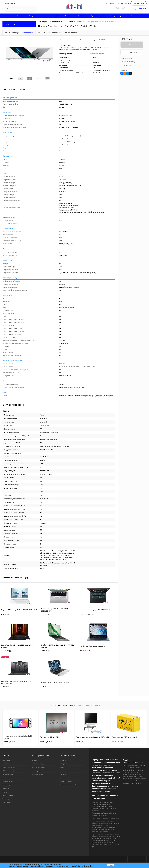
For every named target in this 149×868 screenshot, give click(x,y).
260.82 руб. (46, 742)
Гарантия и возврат (97, 16)
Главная (20, 16)
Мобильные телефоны (10, 771)
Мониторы (6, 788)
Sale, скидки (6, 760)
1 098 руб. (10, 742)
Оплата (56, 16)
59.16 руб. (118, 742)
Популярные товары (38, 764)
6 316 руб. (20, 616)
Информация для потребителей (121, 16)
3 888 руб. (20, 688)
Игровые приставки (9, 767)
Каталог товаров (19, 24)
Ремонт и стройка (8, 795)
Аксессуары (6, 778)
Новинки (34, 760)
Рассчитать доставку (128, 62)
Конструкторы (7, 785)
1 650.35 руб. (59, 616)
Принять (111, 865)
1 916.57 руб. (59, 688)
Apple (95, 57)
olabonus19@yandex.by (133, 762)
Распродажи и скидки (38, 767)
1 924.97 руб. (98, 652)
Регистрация (12, 3)
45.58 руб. (80, 742)
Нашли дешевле (127, 58)
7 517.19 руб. (59, 652)
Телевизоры (6, 799)
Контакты (81, 16)
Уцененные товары (37, 774)
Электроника (7, 802)
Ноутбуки (5, 792)
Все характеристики (97, 54)
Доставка (68, 16)
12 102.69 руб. (20, 652)
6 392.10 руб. (98, 616)
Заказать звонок (138, 3)
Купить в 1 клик (132, 52)
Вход (4, 3)
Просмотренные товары (89, 705)
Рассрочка (33, 16)
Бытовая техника (8, 774)
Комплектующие (8, 781)
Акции (45, 16)
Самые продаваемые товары (62, 705)
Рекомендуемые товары (39, 771)
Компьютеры (6, 764)
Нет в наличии (126, 65)
